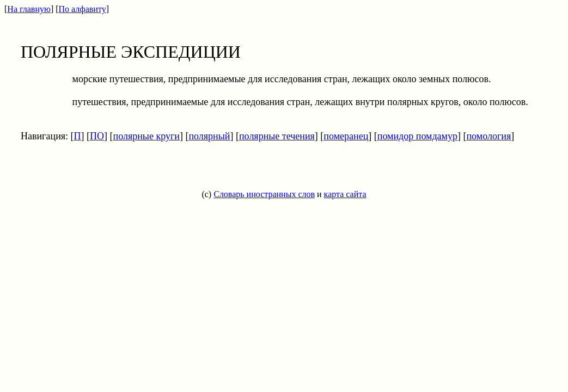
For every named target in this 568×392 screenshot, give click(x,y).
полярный (209, 136)
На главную (29, 9)
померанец (346, 136)
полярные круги (146, 136)
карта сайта (345, 194)
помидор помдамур (417, 136)
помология (488, 136)
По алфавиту (83, 9)
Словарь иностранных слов (264, 194)
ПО (97, 136)
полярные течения (277, 136)
